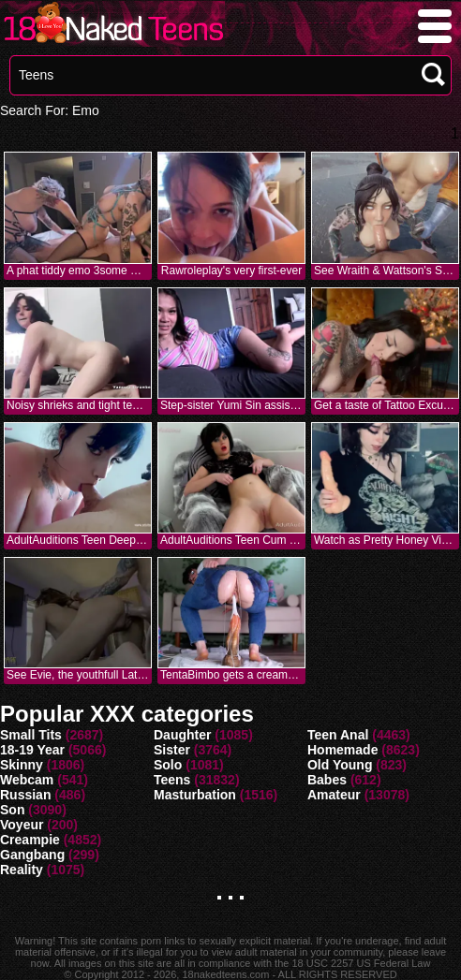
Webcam (27, 780)
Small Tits (31, 735)
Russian (25, 795)
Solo (168, 765)
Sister (172, 750)
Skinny (22, 765)
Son (12, 810)
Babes (327, 780)
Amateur (334, 795)
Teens (172, 780)
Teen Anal (338, 735)
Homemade (342, 750)
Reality (22, 870)
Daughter (182, 735)
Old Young (340, 765)
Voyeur (22, 825)
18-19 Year (32, 750)
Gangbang (32, 855)
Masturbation (195, 795)
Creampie (30, 840)
